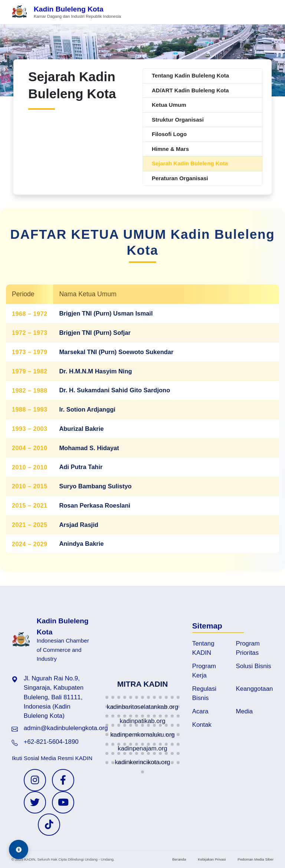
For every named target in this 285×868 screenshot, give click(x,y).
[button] (107, 697)
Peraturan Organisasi (180, 178)
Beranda (179, 859)
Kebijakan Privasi (212, 859)
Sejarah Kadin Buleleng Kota (190, 163)
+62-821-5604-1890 (51, 742)
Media (245, 711)
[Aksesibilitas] (19, 849)
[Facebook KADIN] (63, 780)
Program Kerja (204, 671)
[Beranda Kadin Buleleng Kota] (66, 12)
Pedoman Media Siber (255, 859)
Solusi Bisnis (254, 666)
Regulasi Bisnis (204, 693)
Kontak (202, 725)
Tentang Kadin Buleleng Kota (190, 75)
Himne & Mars (170, 149)
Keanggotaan (255, 689)
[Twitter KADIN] (35, 802)
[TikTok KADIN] (49, 825)
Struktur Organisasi (178, 120)
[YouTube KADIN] (63, 802)
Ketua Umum (169, 105)
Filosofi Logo (169, 134)
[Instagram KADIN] (35, 780)
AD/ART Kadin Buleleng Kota (190, 90)
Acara (200, 711)
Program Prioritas (248, 648)
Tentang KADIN (203, 648)
